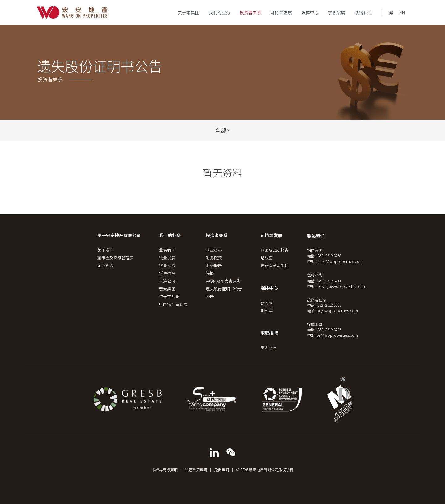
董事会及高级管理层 (115, 258)
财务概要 (214, 258)
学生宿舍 (167, 273)
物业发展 (167, 258)
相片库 (267, 310)
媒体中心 (310, 12)
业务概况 (167, 250)
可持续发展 (281, 12)
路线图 (267, 258)
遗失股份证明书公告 (224, 289)
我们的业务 (219, 12)
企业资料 (214, 250)
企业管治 (105, 265)
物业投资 (167, 265)
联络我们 (363, 12)
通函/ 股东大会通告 (223, 281)
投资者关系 (250, 12)
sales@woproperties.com (340, 261)
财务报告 (214, 265)
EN (402, 12)
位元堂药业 (169, 296)
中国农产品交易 (173, 304)
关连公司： (169, 281)
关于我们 (105, 250)
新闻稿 (267, 303)
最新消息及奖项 (275, 265)
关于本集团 (189, 12)
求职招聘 (337, 12)
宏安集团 (167, 289)
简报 (210, 273)
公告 (210, 296)
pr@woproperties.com (337, 311)
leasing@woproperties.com (341, 286)
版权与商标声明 (165, 470)
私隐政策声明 (196, 470)
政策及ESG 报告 (275, 250)
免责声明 (222, 470)
